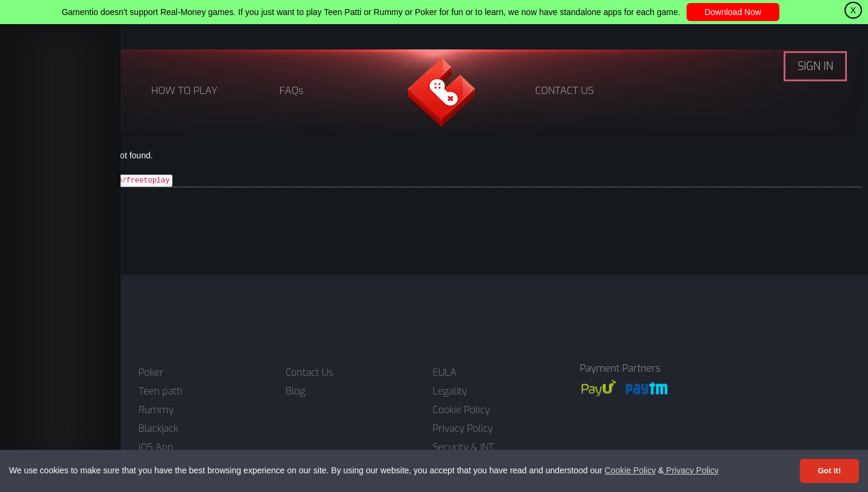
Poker (151, 373)
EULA (445, 373)
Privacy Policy (691, 470)
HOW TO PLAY (184, 91)
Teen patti (160, 391)
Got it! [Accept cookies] (829, 471)
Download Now (733, 12)
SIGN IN (815, 66)
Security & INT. (464, 447)
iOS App (156, 447)
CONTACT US (565, 91)
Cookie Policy (630, 470)
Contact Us (310, 373)
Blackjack (159, 429)
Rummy (156, 410)
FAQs (292, 91)
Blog (295, 391)
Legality (450, 391)
